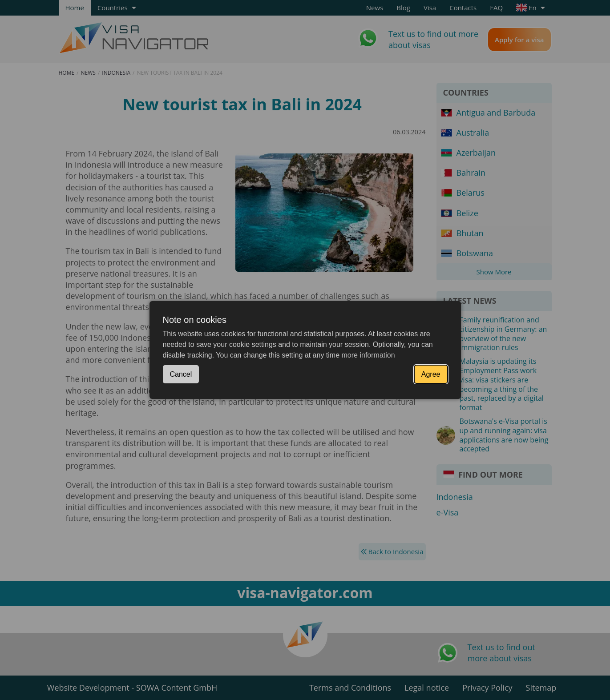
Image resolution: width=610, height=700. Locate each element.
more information (368, 355)
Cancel (181, 374)
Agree (431, 374)
